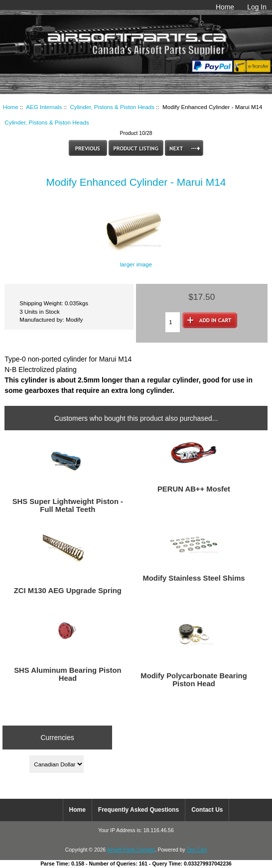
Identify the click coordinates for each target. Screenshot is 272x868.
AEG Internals (44, 107)
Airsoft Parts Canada (131, 850)
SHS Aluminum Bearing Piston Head (68, 674)
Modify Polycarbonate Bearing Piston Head (194, 680)
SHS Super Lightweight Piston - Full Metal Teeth (68, 505)
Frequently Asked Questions (138, 810)
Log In (257, 7)
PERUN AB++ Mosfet (194, 489)
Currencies (57, 738)
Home (225, 7)
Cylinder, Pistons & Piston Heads (112, 107)
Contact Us (207, 810)
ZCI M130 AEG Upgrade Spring (68, 591)
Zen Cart (197, 850)
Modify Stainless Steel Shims (194, 578)
